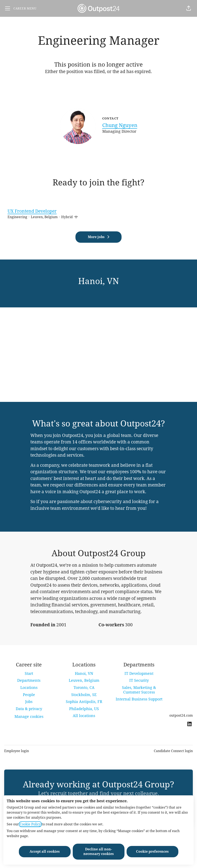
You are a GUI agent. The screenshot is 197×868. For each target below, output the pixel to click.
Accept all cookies (45, 852)
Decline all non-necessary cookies (99, 852)
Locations (29, 688)
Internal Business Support (139, 699)
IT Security (139, 680)
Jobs (29, 702)
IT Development (139, 673)
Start (29, 673)
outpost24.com (181, 715)
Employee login (17, 751)
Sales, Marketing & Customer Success (139, 690)
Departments (29, 680)
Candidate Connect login (173, 751)
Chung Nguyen (120, 125)
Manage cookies (29, 717)
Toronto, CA (84, 688)
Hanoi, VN (84, 673)
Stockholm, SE (84, 695)
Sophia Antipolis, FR (84, 702)
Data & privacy (29, 709)
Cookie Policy (30, 824)
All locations (84, 716)
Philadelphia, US (84, 709)
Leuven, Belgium (84, 680)
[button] (189, 8)
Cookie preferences (152, 852)
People (29, 695)
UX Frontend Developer (98, 211)
